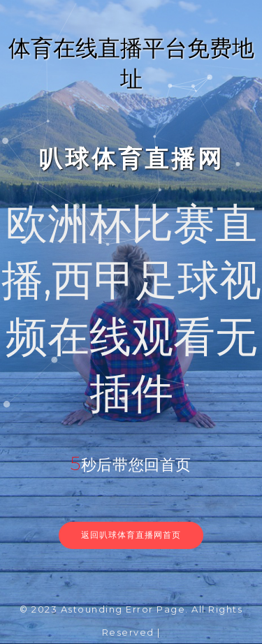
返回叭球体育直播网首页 (131, 535)
